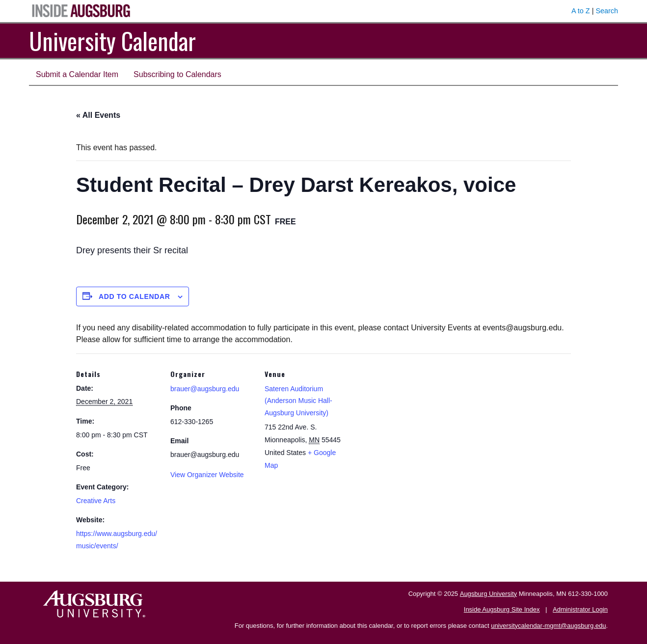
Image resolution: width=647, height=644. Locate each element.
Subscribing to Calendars (177, 74)
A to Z (581, 11)
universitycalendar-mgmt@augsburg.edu (548, 626)
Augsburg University (488, 594)
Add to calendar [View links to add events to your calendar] (135, 296)
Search (607, 11)
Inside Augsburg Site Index (502, 609)
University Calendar (112, 40)
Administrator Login (580, 609)
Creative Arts (96, 501)
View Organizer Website (207, 475)
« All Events (98, 115)
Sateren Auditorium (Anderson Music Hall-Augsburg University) (298, 401)
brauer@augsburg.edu (205, 389)
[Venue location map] (411, 421)
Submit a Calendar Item (77, 74)
